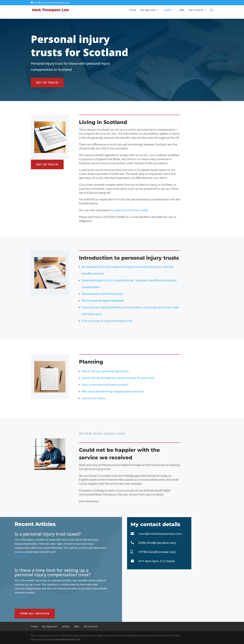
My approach (148, 10)
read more (21, 556)
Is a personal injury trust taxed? (48, 534)
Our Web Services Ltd (68, 639)
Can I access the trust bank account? (105, 385)
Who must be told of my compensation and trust (113, 391)
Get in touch (196, 10)
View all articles (35, 613)
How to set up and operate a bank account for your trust (118, 378)
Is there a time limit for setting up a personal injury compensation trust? (53, 572)
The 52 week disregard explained (103, 301)
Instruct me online (93, 398)
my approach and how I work (129, 210)
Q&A (182, 10)
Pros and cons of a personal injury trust (107, 321)
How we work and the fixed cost (102, 294)
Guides (167, 10)
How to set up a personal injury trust (105, 371)
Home (133, 10)
